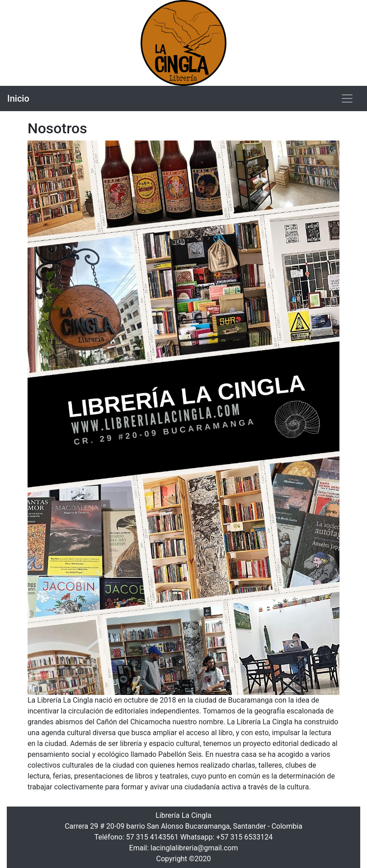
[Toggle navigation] (347, 99)
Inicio (18, 99)
